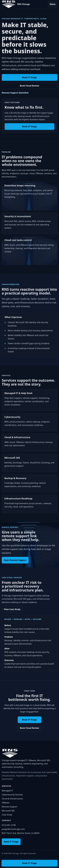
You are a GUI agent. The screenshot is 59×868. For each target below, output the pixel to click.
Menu (53, 4)
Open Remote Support (15, 560)
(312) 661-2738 (9, 825)
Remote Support (9, 807)
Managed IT (7, 791)
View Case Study (12, 609)
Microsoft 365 (8, 811)
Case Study (7, 815)
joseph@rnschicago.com (13, 829)
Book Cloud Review (29, 86)
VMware (6, 803)
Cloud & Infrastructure (12, 799)
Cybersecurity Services (12, 795)
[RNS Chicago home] (16, 4)
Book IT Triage (29, 77)
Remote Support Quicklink (15, 93)
